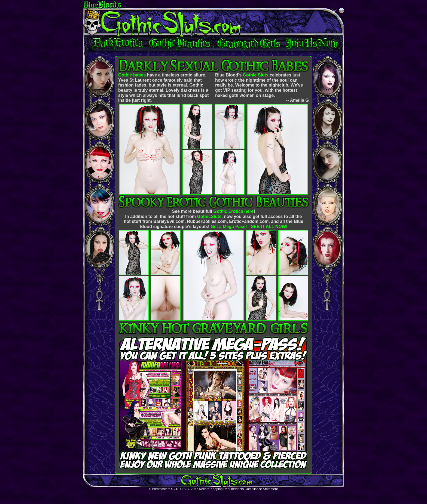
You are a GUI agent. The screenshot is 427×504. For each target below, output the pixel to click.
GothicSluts (209, 216)
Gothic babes (132, 75)
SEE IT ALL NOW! (269, 227)
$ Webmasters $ (161, 489)
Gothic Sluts (256, 75)
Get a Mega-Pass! (229, 227)
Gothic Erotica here (234, 211)
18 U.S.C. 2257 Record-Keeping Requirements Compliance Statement (227, 489)
